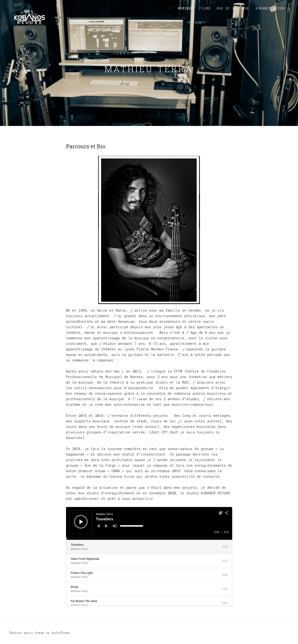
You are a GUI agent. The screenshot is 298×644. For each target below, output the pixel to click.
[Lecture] (81, 522)
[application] (149, 523)
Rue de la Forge (233, 9)
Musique (186, 9)
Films (205, 9)
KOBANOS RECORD (271, 9)
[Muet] (115, 526)
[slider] (132, 526)
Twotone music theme (27, 633)
